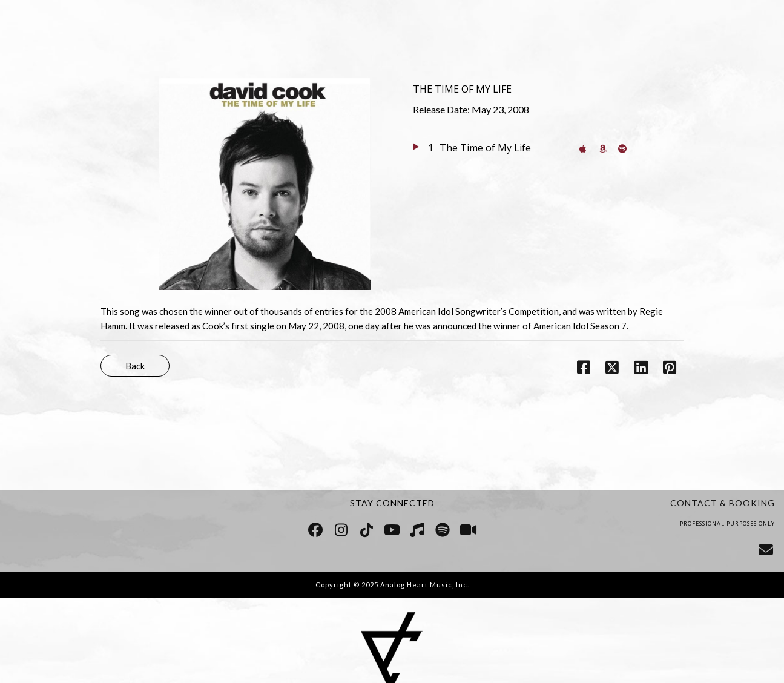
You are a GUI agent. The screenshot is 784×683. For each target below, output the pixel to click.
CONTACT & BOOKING (723, 503)
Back (135, 366)
